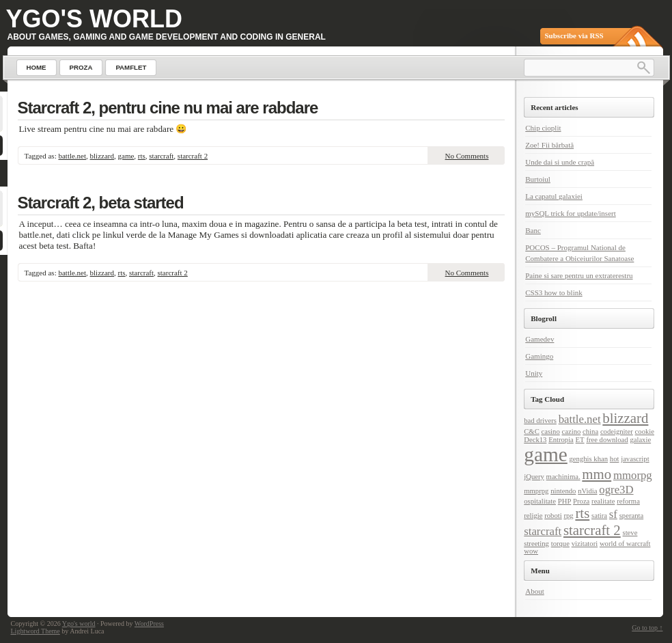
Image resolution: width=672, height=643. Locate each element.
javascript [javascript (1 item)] (635, 459)
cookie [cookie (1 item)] (645, 432)
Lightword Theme (36, 631)
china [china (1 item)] (590, 432)
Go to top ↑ (647, 628)
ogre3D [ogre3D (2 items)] (616, 490)
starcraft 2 (193, 156)
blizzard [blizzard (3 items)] (625, 418)
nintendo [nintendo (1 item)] (563, 491)
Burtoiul (538, 179)
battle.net (72, 156)
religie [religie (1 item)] (533, 516)
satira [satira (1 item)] (599, 516)
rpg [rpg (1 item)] (568, 516)
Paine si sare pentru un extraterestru (579, 275)
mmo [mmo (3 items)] (597, 474)
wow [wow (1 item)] (531, 551)
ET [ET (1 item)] (580, 440)
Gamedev (540, 339)
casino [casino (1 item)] (551, 432)
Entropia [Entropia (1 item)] (561, 440)
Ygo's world (95, 19)
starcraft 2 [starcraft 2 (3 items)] (592, 530)
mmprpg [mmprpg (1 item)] (536, 491)
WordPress (149, 624)
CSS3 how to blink (554, 292)
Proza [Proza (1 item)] (581, 501)
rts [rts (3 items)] (582, 513)
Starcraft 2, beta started (101, 203)
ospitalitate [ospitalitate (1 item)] (540, 501)
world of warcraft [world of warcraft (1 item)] (625, 544)
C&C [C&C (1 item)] (532, 432)
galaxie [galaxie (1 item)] (640, 440)
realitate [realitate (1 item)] (603, 501)
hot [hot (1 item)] (615, 459)
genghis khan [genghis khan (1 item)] (589, 459)
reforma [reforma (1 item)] (628, 501)
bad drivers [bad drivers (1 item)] (540, 421)
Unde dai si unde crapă (560, 162)
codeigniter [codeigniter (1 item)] (617, 432)
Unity (534, 373)
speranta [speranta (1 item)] (632, 516)
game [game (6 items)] (546, 454)
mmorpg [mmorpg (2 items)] (633, 475)
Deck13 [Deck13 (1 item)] (535, 440)
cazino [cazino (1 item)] (572, 432)
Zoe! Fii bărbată (549, 145)
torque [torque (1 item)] (560, 544)
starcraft (161, 156)
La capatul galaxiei (554, 196)
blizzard (102, 156)
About (535, 591)
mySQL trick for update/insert (570, 213)
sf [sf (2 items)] (613, 514)
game (126, 156)
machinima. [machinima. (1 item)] (563, 477)
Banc (533, 230)
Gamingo (539, 356)
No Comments (467, 156)
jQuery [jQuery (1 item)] (534, 477)
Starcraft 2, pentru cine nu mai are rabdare (168, 108)
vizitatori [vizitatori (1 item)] (585, 544)
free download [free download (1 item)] (607, 440)
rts (142, 156)
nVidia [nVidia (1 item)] (587, 491)
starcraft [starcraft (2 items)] (543, 531)
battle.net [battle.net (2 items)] (580, 419)
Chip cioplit (543, 128)
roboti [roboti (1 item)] (553, 516)
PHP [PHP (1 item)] (565, 501)
